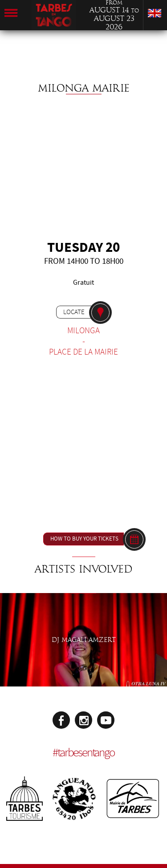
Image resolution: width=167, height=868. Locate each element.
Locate (74, 312)
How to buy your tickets (84, 539)
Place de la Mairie (83, 352)
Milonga (83, 331)
